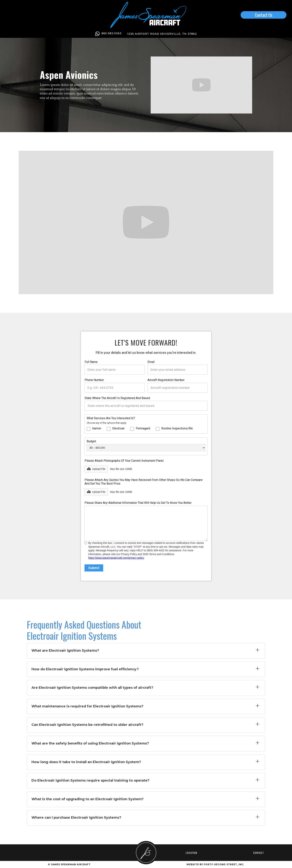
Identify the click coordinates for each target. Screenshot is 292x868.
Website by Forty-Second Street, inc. (215, 864)
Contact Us (264, 15)
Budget (91, 441)
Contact (258, 853)
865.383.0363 (112, 33)
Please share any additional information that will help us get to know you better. (138, 503)
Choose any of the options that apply (106, 423)
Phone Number (94, 380)
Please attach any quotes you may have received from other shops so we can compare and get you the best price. (144, 482)
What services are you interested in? (111, 418)
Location (191, 853)
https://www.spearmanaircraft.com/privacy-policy (116, 558)
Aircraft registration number (166, 380)
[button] (96, 469)
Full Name (91, 362)
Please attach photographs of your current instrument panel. (124, 461)
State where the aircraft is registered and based (117, 398)
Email (151, 362)
